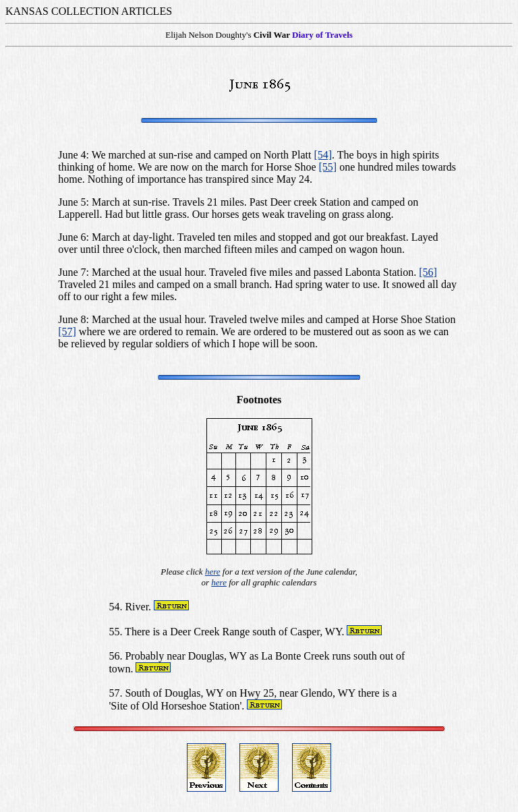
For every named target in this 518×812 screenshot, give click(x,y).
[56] (428, 272)
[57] (67, 331)
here (213, 572)
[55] (328, 167)
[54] (323, 155)
